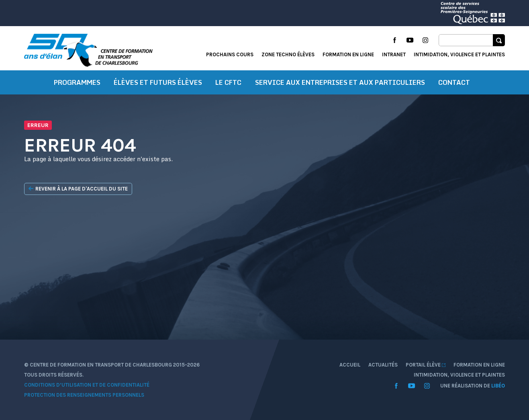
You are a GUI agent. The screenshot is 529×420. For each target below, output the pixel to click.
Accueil (350, 365)
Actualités (383, 365)
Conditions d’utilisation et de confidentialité (87, 385)
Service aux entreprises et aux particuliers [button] (340, 82)
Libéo (498, 386)
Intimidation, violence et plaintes (459, 54)
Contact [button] (454, 82)
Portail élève (426, 365)
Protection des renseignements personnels (84, 395)
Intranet (394, 54)
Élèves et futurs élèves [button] (158, 82)
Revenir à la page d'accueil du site (78, 189)
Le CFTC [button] (228, 82)
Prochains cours (230, 54)
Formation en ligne (348, 54)
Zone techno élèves (288, 54)
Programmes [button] (77, 82)
